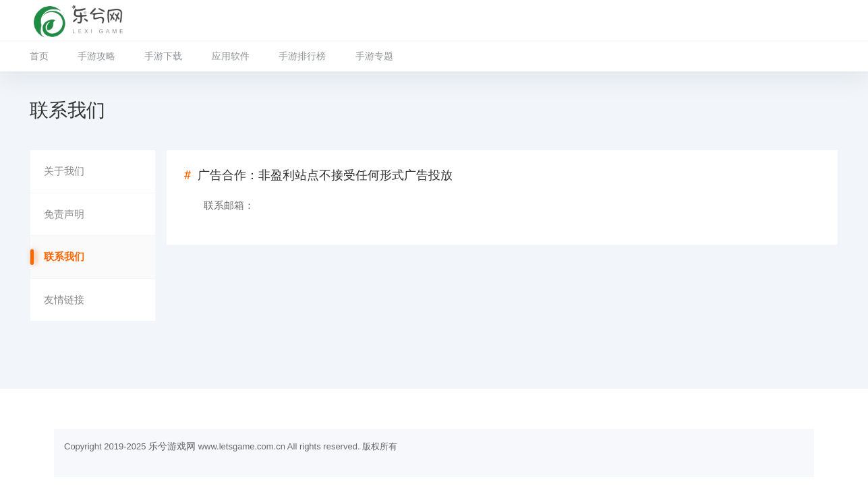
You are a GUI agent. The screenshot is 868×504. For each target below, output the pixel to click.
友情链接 (64, 300)
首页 (39, 56)
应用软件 (231, 56)
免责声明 (64, 214)
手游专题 (374, 56)
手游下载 (163, 56)
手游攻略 (96, 56)
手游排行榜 (302, 56)
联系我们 (64, 257)
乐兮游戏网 (172, 446)
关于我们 (64, 171)
